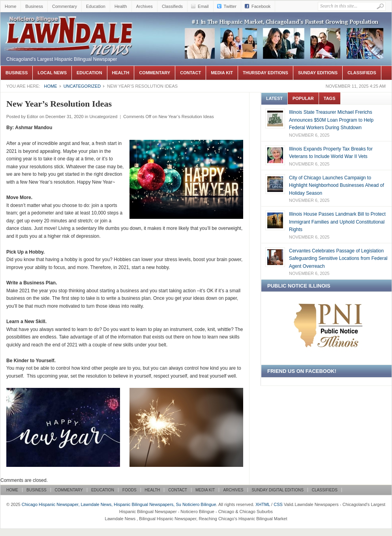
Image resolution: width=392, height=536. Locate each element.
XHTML (263, 504)
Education (96, 6)
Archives (144, 6)
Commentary (65, 6)
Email (203, 6)
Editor (33, 117)
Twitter (230, 6)
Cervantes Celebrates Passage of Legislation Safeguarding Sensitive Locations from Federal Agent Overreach (338, 259)
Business (34, 6)
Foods (129, 490)
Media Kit (222, 73)
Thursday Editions (265, 73)
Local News (52, 73)
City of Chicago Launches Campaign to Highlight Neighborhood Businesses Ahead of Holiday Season (337, 185)
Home (10, 6)
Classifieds (172, 6)
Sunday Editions (318, 73)
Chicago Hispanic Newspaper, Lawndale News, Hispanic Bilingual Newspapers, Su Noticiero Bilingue (69, 24)
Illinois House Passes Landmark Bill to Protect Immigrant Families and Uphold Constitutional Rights (337, 222)
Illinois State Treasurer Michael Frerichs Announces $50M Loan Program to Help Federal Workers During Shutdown (331, 120)
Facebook (261, 6)
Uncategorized (82, 86)
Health (121, 6)
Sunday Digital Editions (278, 490)
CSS (278, 504)
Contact (190, 73)
